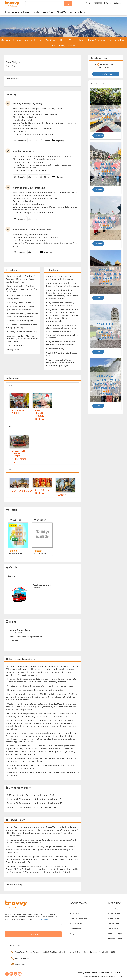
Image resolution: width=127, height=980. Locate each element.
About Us (61, 12)
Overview (6, 40)
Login (118, 3)
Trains (82, 40)
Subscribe (33, 934)
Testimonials (76, 929)
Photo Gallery (59, 45)
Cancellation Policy (117, 40)
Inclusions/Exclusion (34, 40)
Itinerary (17, 40)
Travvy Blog (113, 909)
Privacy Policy (76, 924)
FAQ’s (73, 934)
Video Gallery (114, 919)
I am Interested (106, 74)
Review (71, 45)
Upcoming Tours (77, 12)
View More (98, 135)
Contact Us (48, 12)
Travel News (113, 929)
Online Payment (115, 939)
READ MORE (44, 919)
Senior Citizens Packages (17, 12)
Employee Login (115, 934)
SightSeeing (52, 40)
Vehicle (73, 40)
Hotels (36, 12)
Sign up (108, 3)
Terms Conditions (96, 40)
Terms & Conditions (79, 919)
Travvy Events (114, 924)
